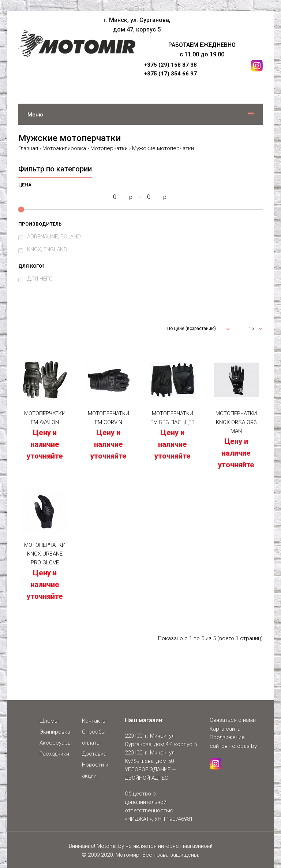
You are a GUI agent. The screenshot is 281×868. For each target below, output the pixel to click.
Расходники (54, 754)
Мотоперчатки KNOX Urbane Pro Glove (45, 554)
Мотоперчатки (109, 148)
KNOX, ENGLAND (47, 249)
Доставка (94, 754)
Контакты (94, 721)
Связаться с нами (233, 720)
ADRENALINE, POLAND (54, 237)
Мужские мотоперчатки (163, 148)
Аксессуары (56, 743)
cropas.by (244, 746)
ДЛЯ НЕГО (40, 279)
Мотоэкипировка (64, 148)
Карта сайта (225, 729)
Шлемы (49, 721)
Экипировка (55, 732)
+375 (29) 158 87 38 (171, 65)
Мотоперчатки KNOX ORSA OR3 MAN (236, 422)
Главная (28, 148)
